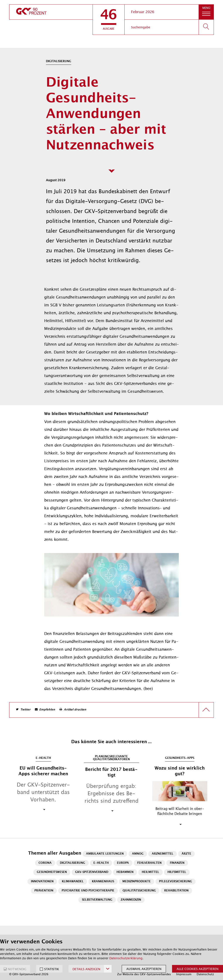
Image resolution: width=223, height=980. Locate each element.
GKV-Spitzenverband (92, 872)
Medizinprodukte (137, 882)
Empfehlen (47, 710)
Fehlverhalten (149, 863)
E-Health (101, 863)
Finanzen (177, 863)
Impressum (184, 974)
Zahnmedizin (131, 900)
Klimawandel (73, 882)
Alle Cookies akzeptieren (198, 969)
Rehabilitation (176, 891)
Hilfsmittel (177, 872)
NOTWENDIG (17, 969)
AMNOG (138, 854)
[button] (109, 20)
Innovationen (42, 882)
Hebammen (125, 872)
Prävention (44, 891)
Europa (123, 863)
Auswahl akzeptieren (144, 969)
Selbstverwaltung (97, 900)
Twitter (25, 710)
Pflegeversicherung (176, 882)
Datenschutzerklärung (126, 958)
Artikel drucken (75, 710)
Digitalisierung (73, 863)
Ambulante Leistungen (105, 854)
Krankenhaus (103, 882)
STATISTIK (52, 969)
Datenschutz (205, 974)
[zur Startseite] (51, 12)
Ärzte (186, 854)
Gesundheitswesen (52, 872)
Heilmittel (150, 872)
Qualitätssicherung (139, 891)
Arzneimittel (163, 854)
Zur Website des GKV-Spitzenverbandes (144, 974)
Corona (45, 863)
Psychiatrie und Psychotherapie (88, 891)
